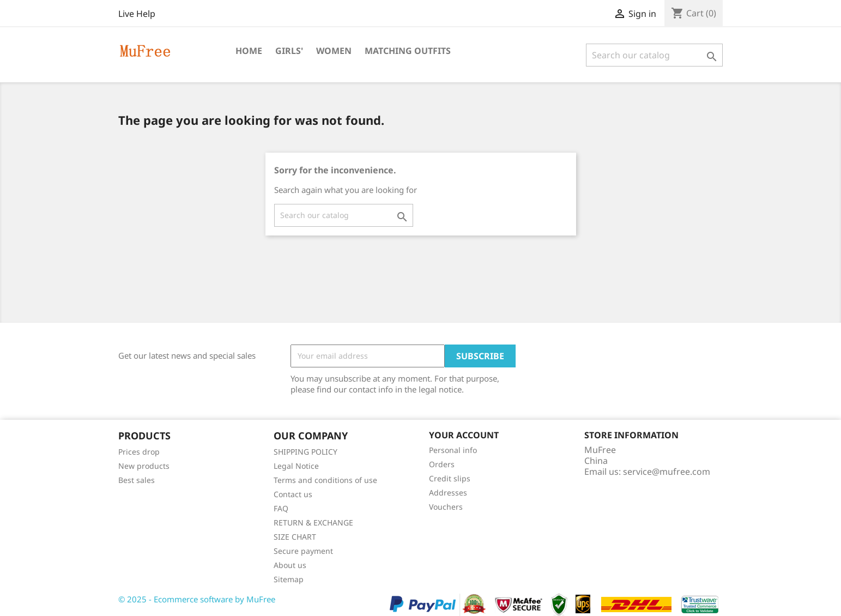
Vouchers (446, 507)
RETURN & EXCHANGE (313, 523)
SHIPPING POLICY (305, 452)
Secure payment (303, 551)
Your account (464, 435)
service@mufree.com (667, 472)
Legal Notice (296, 466)
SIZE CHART (295, 537)
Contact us (293, 494)
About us (290, 565)
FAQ (281, 508)
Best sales (137, 480)
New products (144, 466)
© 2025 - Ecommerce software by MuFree (197, 599)
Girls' (289, 51)
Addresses (448, 493)
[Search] (654, 55)
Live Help (137, 14)
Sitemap (289, 579)
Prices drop (139, 452)
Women (334, 51)
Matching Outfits (408, 51)
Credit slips (450, 478)
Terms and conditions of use (325, 480)
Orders (442, 464)
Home (249, 51)
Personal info (453, 450)
